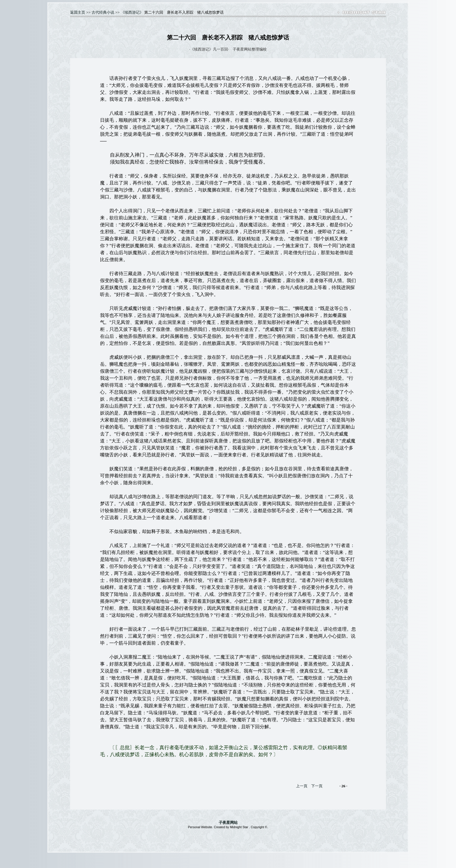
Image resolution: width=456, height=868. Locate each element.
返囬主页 (78, 12)
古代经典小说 (103, 12)
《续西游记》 (132, 12)
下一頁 (317, 786)
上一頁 (302, 786)
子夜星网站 (228, 823)
